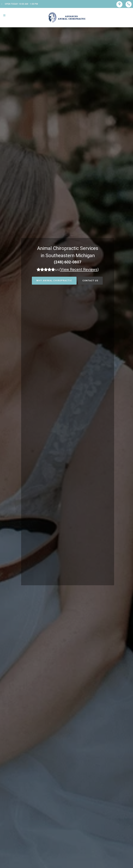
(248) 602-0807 (68, 262)
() (79, 270)
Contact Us (90, 281)
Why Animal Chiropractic (54, 281)
